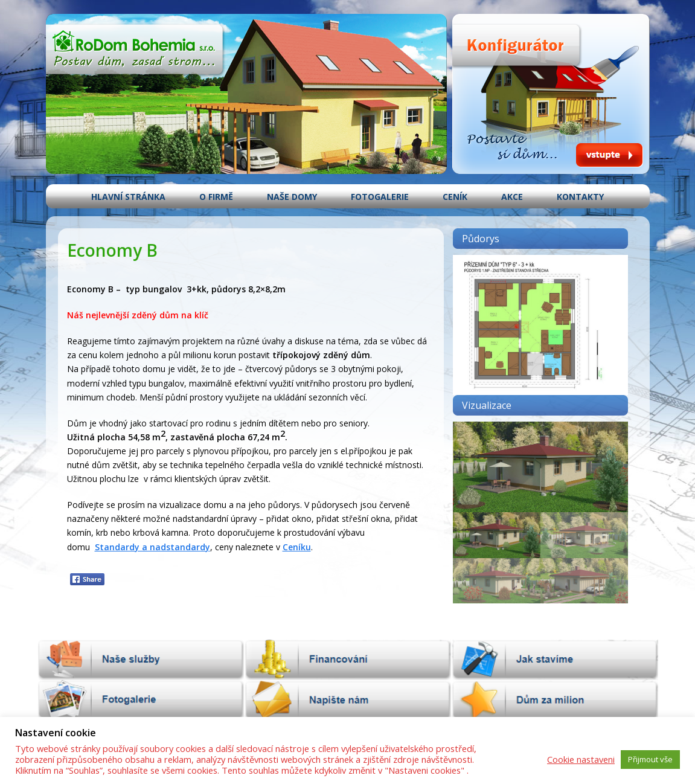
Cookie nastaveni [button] (581, 759)
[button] (497, 535)
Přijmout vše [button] (650, 759)
